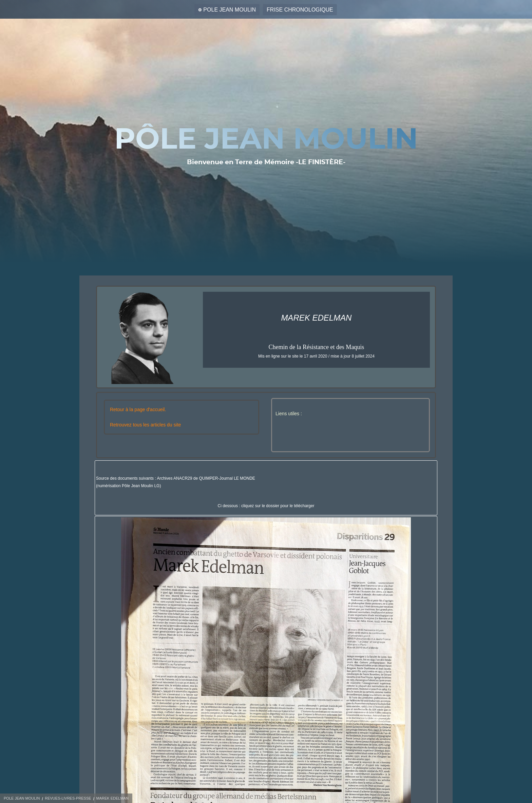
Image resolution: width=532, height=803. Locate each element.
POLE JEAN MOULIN (230, 10)
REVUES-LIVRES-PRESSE (68, 798)
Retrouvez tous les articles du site (145, 425)
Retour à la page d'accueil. (138, 409)
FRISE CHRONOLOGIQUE (300, 10)
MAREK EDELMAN (112, 798)
